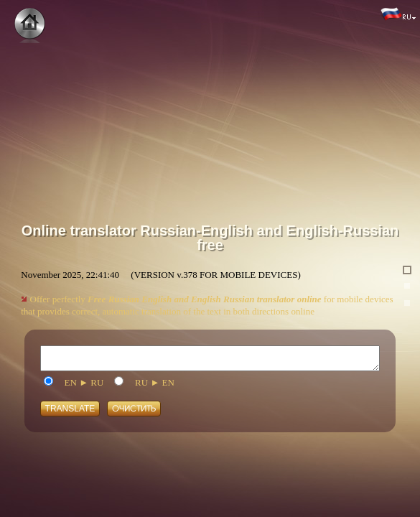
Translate (70, 413)
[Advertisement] (210, 101)
